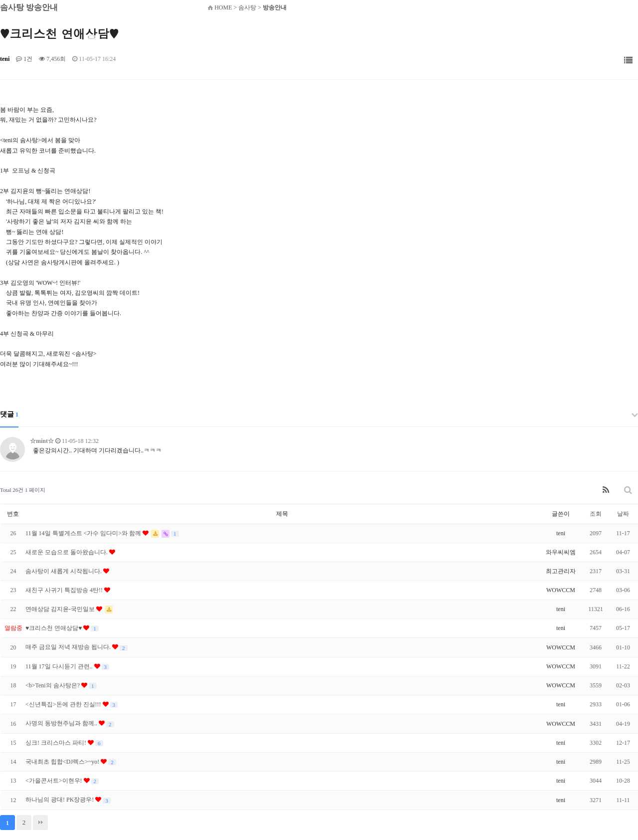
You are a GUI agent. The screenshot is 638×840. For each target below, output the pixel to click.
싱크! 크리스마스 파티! (57, 743)
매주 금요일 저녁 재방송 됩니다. (69, 647)
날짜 (623, 514)
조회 (596, 514)
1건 (24, 59)
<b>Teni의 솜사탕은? (53, 685)
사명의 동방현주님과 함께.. (62, 723)
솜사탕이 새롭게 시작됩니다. (64, 571)
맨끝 (40, 823)
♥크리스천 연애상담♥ (54, 628)
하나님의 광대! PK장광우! (60, 800)
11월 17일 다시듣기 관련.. (60, 666)
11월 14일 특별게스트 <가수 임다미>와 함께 (84, 533)
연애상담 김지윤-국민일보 (61, 609)
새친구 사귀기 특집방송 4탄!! (65, 590)
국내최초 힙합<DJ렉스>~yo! (63, 762)
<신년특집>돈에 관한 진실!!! (64, 704)
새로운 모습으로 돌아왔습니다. (67, 552)
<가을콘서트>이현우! (55, 781)
